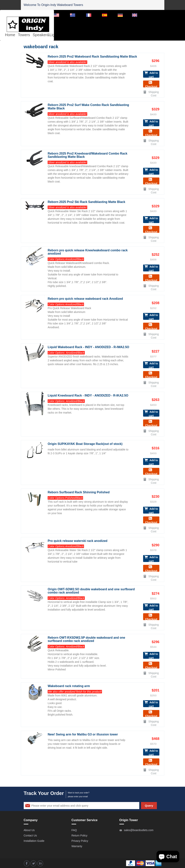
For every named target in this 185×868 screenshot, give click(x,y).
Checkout (151, 84)
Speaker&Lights (46, 35)
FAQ (74, 830)
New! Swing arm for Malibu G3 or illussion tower (83, 734)
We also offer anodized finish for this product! (75, 692)
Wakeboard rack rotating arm (69, 686)
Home (10, 35)
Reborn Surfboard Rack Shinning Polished (79, 492)
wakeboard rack (41, 47)
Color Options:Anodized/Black (66, 259)
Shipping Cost (151, 92)
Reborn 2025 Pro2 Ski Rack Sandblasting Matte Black (86, 202)
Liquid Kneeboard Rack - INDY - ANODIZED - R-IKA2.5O (88, 395)
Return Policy (79, 835)
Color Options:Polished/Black (65, 498)
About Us (29, 830)
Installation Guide (34, 841)
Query (149, 806)
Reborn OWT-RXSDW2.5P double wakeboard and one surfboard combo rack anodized (86, 639)
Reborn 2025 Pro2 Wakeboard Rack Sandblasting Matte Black (92, 57)
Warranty (77, 846)
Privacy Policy (80, 841)
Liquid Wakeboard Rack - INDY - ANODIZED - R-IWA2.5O (88, 347)
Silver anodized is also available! (67, 62)
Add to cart (151, 74)
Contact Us (30, 835)
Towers (24, 35)
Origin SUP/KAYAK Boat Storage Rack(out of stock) (85, 444)
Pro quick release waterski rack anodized (77, 541)
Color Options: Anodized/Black (66, 353)
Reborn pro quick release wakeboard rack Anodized (85, 299)
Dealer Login (154, 15)
